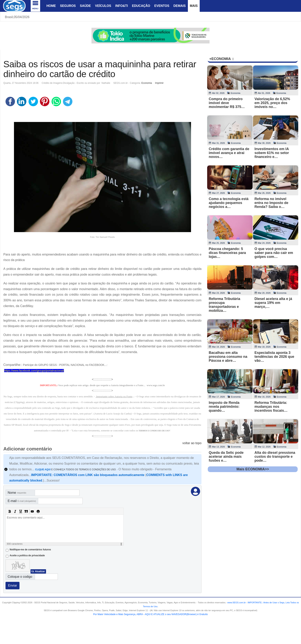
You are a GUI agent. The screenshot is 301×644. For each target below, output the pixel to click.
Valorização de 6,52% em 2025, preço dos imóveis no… (272, 103)
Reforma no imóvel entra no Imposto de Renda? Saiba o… (271, 203)
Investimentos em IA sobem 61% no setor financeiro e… (272, 153)
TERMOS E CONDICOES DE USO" (155, 431)
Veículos (103, 6)
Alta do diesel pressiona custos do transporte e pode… (275, 457)
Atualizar (40, 571)
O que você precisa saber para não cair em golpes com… (274, 253)
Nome (17, 493)
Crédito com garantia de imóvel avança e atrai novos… (229, 153)
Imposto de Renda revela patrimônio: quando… (224, 407)
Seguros (68, 6)
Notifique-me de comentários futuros (30, 550)
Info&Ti (122, 6)
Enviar (12, 585)
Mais (194, 6)
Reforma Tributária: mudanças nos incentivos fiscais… (271, 407)
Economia (147, 83)
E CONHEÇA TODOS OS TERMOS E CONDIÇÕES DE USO (76, 470)
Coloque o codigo (20, 577)
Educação (141, 6)
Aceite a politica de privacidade (27, 555)
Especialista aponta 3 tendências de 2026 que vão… (274, 357)
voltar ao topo (192, 443)
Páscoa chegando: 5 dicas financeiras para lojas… (227, 253)
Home (51, 6)
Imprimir (159, 83)
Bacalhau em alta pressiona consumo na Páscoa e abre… (228, 357)
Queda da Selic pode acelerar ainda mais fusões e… (226, 457)
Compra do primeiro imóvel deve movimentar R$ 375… (227, 103)
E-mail (22, 501)
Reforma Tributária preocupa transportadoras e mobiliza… (224, 305)
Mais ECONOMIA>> (253, 469)
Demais (179, 6)
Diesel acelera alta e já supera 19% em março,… (273, 303)
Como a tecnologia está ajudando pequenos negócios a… (229, 203)
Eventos (162, 6)
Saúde (85, 6)
